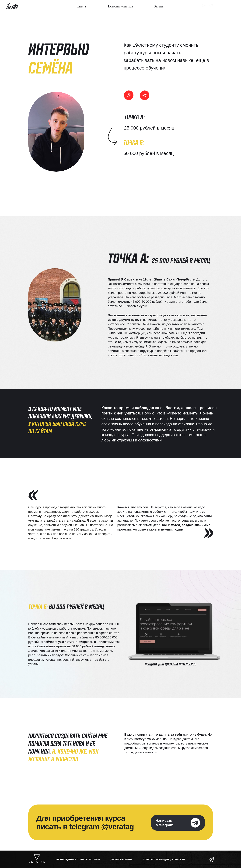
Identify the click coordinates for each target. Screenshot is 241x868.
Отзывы (159, 6)
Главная (82, 6)
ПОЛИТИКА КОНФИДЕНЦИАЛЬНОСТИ (164, 859)
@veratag (118, 827)
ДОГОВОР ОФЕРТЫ (121, 859)
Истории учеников (120, 6)
